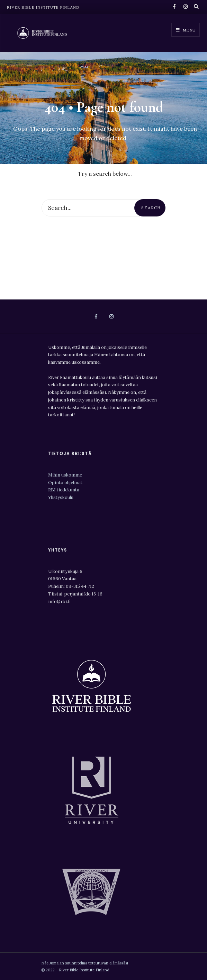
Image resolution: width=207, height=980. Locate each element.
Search (151, 208)
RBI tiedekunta (64, 490)
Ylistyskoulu (61, 497)
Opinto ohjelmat (65, 483)
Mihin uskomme (65, 475)
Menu (186, 30)
